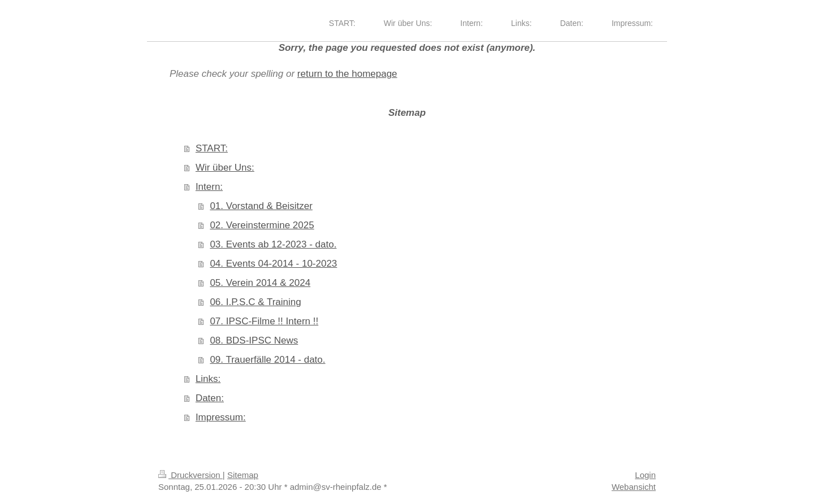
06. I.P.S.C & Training (255, 302)
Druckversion (190, 475)
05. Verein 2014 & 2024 (260, 283)
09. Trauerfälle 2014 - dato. (267, 360)
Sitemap (243, 475)
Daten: (210, 398)
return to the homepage (347, 74)
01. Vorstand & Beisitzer (261, 206)
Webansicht (634, 487)
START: (212, 148)
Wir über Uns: (225, 168)
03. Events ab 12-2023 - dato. (273, 244)
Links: (208, 379)
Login (645, 475)
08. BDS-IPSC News (254, 340)
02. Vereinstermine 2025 (262, 225)
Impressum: (221, 417)
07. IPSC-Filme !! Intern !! (264, 321)
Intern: (209, 187)
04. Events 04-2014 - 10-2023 (273, 264)
